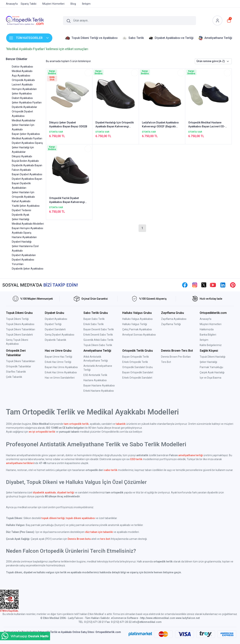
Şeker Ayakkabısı (22, 94)
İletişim (204, 340)
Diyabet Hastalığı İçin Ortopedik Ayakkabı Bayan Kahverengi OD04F (115, 125)
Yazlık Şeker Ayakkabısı (26, 206)
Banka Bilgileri (208, 335)
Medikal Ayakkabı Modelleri (28, 224)
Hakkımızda (207, 329)
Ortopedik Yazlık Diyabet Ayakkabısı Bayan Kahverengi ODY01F (67, 200)
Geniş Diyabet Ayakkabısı (60, 335)
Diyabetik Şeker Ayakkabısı (28, 269)
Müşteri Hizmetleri (211, 324)
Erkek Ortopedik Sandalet (137, 378)
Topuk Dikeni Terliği (17, 319)
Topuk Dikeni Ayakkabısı (20, 324)
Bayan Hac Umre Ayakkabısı (61, 367)
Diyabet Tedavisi (21, 210)
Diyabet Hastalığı (22, 242)
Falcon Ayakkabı (21, 170)
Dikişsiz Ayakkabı (22, 156)
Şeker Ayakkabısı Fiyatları (27, 103)
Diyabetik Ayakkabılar (24, 107)
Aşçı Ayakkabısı (21, 76)
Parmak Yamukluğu (211, 367)
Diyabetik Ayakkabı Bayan (27, 165)
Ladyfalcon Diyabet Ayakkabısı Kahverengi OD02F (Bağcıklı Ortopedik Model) (160, 125)
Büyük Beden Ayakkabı (25, 161)
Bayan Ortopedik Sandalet (138, 372)
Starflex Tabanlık (16, 372)
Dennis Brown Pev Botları (176, 357)
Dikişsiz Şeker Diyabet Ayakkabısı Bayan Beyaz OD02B (68, 124)
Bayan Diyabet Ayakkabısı (27, 174)
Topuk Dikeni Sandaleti (19, 335)
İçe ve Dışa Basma (210, 378)
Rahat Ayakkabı (21, 201)
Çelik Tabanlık (14, 377)
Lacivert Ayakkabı (22, 85)
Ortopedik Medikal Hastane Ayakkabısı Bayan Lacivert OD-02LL (207, 125)
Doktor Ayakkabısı (22, 67)
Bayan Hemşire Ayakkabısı (27, 228)
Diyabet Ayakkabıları (24, 255)
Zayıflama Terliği (171, 324)
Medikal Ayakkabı (22, 71)
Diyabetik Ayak (21, 215)
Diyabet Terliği (53, 324)
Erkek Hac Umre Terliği (58, 362)
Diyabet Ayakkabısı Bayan (27, 179)
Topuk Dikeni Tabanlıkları (21, 329)
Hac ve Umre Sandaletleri (60, 378)
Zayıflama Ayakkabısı (174, 319)
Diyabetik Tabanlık (55, 340)
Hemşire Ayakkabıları (24, 89)
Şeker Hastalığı (21, 219)
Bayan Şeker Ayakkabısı (26, 134)
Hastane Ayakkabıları (24, 237)
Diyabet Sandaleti (55, 329)
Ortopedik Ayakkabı (23, 80)
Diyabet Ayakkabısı (56, 319)
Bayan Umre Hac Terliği (58, 357)
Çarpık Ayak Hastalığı (212, 372)
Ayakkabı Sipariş (22, 233)
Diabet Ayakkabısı (22, 98)
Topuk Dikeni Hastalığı (213, 357)
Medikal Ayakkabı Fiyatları (27, 138)
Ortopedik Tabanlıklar (19, 366)
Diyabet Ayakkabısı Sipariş (27, 143)
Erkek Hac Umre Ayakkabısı (61, 372)
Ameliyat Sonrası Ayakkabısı (139, 335)
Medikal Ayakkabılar (24, 120)
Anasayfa (205, 319)
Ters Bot (166, 362)
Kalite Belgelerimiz (211, 345)
